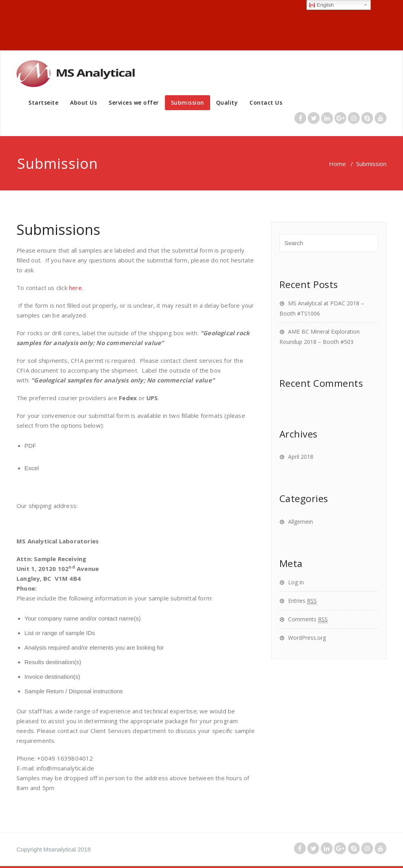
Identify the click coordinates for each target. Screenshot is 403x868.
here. (75, 288)
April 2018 (301, 457)
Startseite (43, 102)
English (321, 5)
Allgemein (300, 522)
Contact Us (266, 102)
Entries (302, 601)
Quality (227, 102)
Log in (296, 582)
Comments (308, 619)
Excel (32, 468)
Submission (188, 102)
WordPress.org (307, 638)
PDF (30, 446)
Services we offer (134, 102)
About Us (83, 102)
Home (337, 164)
